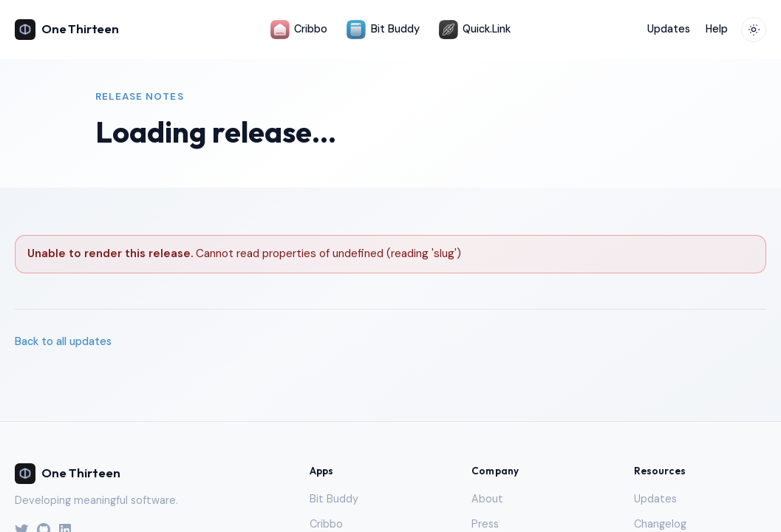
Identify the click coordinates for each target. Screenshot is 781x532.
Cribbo (299, 30)
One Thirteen (67, 30)
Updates (669, 29)
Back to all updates (63, 341)
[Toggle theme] (754, 30)
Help (717, 29)
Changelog (660, 524)
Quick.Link (475, 30)
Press (485, 524)
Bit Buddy (383, 30)
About (487, 499)
